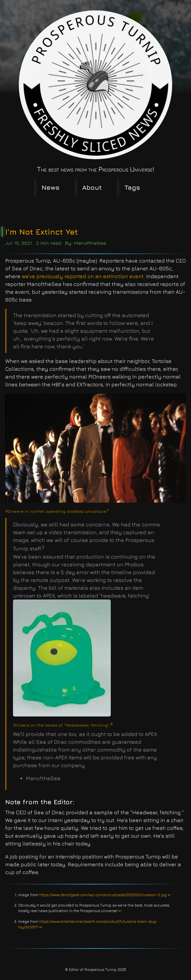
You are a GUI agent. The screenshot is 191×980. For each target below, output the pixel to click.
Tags (132, 187)
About (92, 187)
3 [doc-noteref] (112, 724)
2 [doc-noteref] (43, 547)
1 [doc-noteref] (108, 510)
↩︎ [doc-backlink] (169, 895)
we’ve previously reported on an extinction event (83, 276)
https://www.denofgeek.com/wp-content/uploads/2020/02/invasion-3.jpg (103, 895)
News (51, 187)
